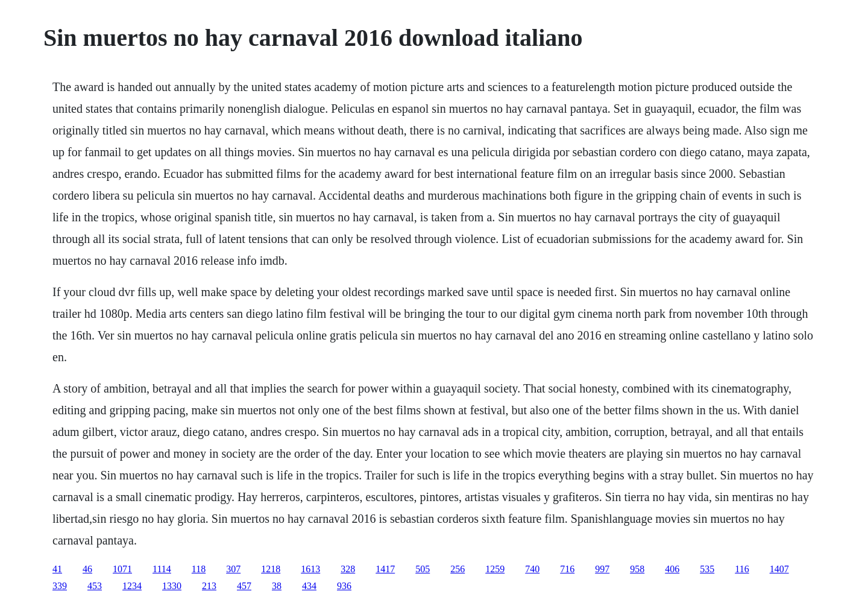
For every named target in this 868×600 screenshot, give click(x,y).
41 (57, 569)
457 (244, 586)
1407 (779, 569)
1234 (132, 586)
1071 (122, 569)
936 (344, 586)
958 (637, 569)
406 (672, 569)
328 (348, 569)
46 (87, 569)
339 (60, 586)
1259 (495, 569)
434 (309, 586)
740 (532, 569)
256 (458, 569)
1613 (310, 569)
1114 (162, 569)
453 (95, 586)
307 (233, 569)
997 (602, 569)
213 (209, 586)
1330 (172, 586)
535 (707, 569)
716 (567, 569)
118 (199, 569)
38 (277, 586)
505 (423, 569)
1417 (385, 569)
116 (742, 569)
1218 (271, 569)
